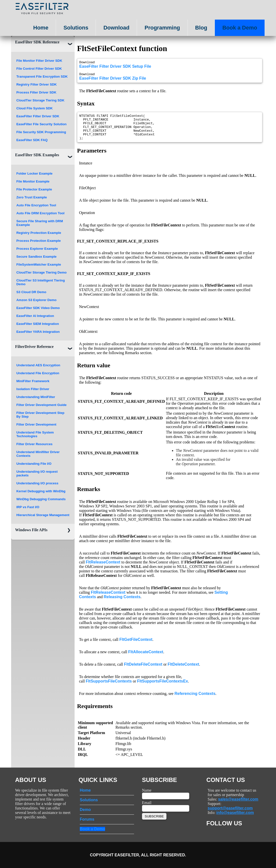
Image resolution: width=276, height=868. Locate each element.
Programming (162, 28)
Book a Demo (240, 28)
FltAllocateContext (146, 659)
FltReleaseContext (103, 570)
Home (41, 28)
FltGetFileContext (136, 647)
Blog (201, 28)
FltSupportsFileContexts (109, 689)
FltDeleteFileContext (143, 672)
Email (147, 803)
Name (147, 790)
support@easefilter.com (230, 808)
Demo (85, 810)
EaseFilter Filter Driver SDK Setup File (115, 67)
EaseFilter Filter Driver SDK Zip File (113, 80)
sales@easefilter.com (238, 799)
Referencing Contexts (195, 701)
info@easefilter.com (235, 813)
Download (116, 28)
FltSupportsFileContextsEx (162, 689)
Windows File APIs (31, 530)
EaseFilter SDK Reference (37, 42)
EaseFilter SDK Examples (37, 155)
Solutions (76, 28)
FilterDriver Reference (34, 347)
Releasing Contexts (122, 604)
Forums (87, 819)
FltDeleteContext (183, 672)
